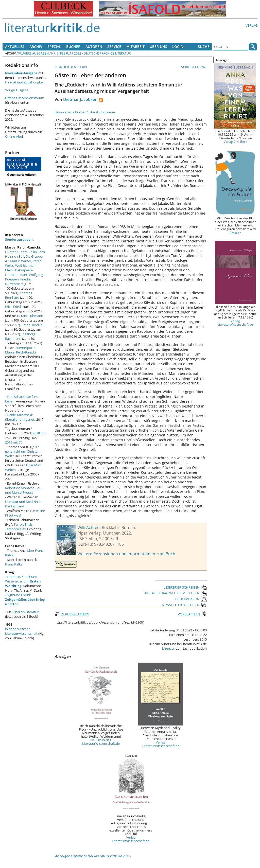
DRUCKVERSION (191, 599)
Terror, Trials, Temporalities (19, 527)
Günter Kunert (16, 252)
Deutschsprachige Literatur (107, 53)
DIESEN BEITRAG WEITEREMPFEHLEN (175, 593)
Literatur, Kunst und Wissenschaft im (23, 581)
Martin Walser (21, 261)
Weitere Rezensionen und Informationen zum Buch (126, 554)
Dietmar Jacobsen (80, 99)
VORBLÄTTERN (194, 67)
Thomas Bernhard (19, 295)
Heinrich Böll (15, 256)
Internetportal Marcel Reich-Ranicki (21, 350)
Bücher (73, 47)
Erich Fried (13, 307)
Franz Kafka (14, 564)
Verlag (252, 25)
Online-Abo (14, 136)
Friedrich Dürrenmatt (19, 281)
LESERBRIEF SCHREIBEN (185, 587)
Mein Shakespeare (19, 270)
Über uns (158, 47)
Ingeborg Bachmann (20, 336)
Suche (204, 47)
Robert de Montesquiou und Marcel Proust (23, 490)
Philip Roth (37, 252)
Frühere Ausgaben (33, 53)
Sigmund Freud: (25, 599)
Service (114, 47)
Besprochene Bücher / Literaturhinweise (85, 112)
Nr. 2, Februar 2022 (66, 53)
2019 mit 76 (14, 442)
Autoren (94, 47)
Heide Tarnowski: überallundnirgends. (20, 417)
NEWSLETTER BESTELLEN (184, 605)
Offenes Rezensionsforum (25, 98)
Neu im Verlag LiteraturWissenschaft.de (101, 742)
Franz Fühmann (31, 316)
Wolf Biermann (26, 265)
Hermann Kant (16, 275)
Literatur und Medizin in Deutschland (23, 504)
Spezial (54, 47)
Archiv (36, 47)
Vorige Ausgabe (17, 90)
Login (178, 47)
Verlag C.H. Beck (235, 141)
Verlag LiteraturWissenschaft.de (161, 744)
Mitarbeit (135, 47)
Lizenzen (169, 648)
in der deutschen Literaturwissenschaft (21, 631)
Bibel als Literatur (25, 612)
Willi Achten (89, 527)
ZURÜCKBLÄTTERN (71, 67)
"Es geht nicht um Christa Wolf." (22, 451)
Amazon (235, 233)
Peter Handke (32, 325)
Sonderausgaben (19, 239)
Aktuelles (15, 47)
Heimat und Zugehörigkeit (25, 82)
